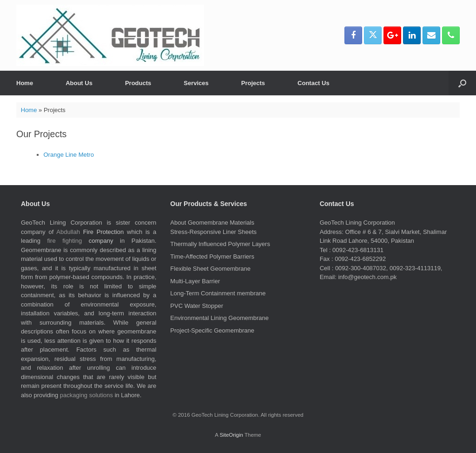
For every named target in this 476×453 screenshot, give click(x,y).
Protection (110, 232)
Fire (88, 232)
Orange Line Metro (69, 155)
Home (25, 83)
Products (138, 83)
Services (196, 83)
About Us (79, 83)
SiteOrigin (231, 435)
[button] (462, 83)
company (101, 241)
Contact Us (314, 83)
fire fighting (65, 241)
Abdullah (68, 232)
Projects (253, 83)
